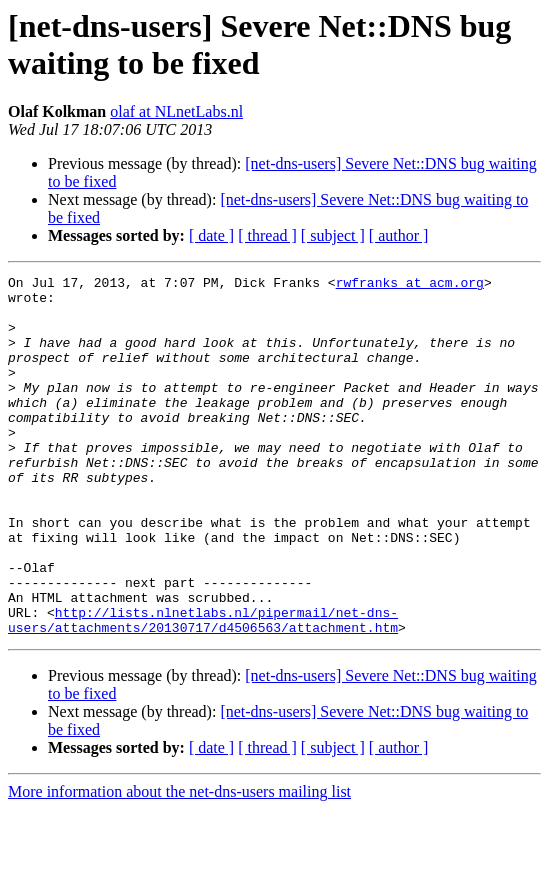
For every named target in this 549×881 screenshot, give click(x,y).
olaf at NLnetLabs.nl (176, 111)
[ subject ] (333, 235)
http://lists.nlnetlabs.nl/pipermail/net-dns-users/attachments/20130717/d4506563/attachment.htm (203, 690)
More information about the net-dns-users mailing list (179, 863)
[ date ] (211, 235)
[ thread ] (267, 235)
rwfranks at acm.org (410, 285)
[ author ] (399, 235)
